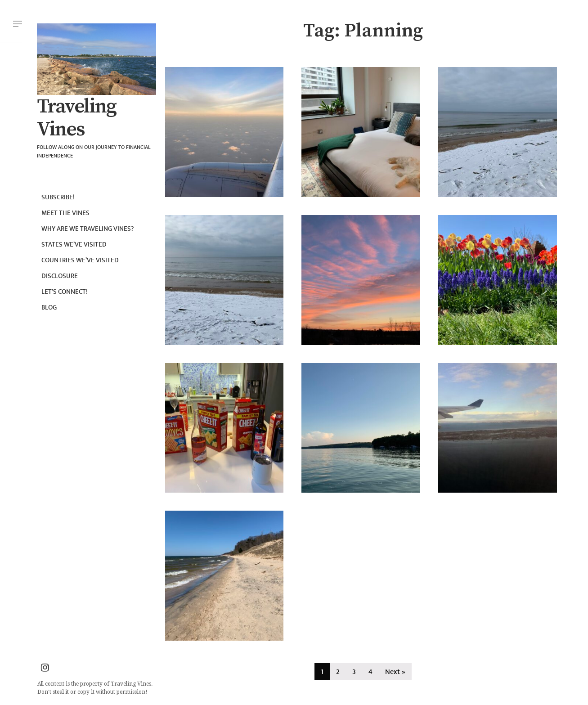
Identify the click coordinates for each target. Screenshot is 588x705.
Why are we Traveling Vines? (88, 229)
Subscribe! (58, 197)
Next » (395, 672)
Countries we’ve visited (80, 260)
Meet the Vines (65, 213)
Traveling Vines (76, 118)
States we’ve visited (74, 245)
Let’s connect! (65, 292)
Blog (49, 308)
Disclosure (60, 276)
